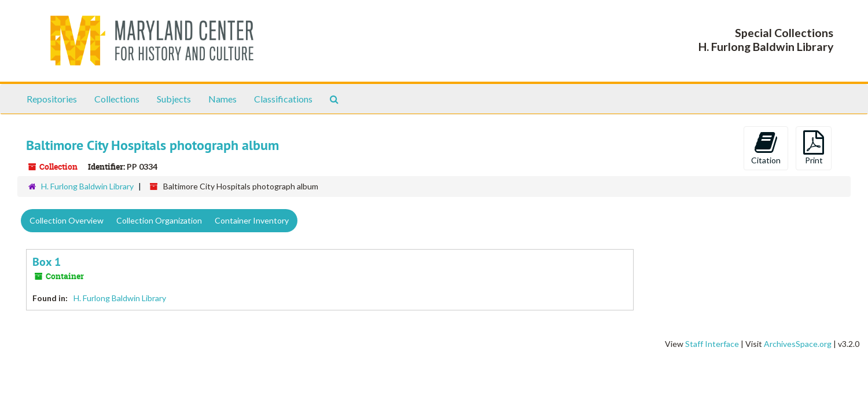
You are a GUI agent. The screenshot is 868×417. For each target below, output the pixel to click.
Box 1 (47, 262)
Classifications (283, 99)
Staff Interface (712, 344)
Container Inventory (252, 220)
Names (222, 99)
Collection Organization (159, 220)
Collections (117, 99)
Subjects (174, 99)
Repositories (52, 99)
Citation (766, 148)
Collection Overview (67, 220)
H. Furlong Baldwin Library (87, 186)
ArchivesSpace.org (798, 344)
